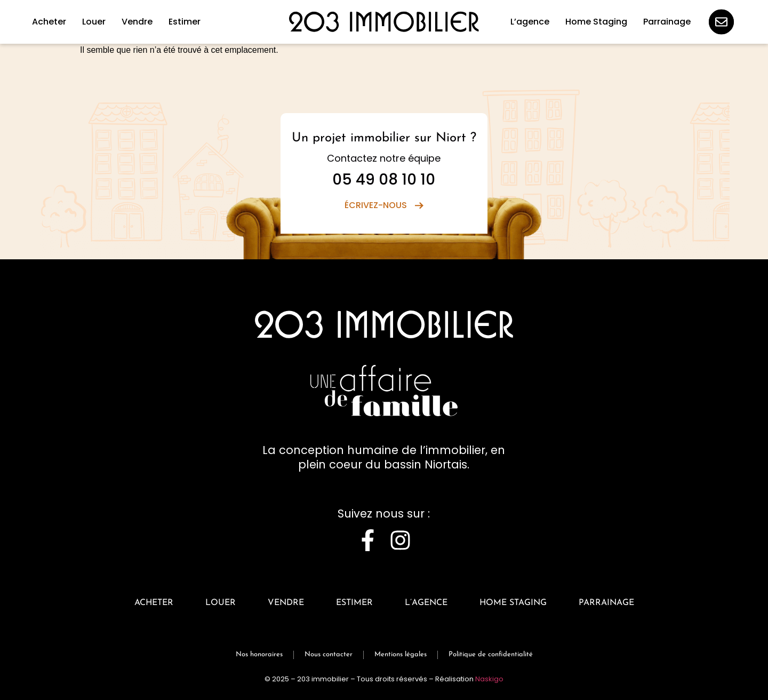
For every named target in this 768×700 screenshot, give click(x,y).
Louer (221, 603)
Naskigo (489, 679)
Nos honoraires (259, 654)
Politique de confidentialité (491, 654)
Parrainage (606, 603)
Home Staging (513, 603)
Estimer (354, 603)
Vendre (286, 603)
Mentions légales (401, 654)
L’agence (426, 603)
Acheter (154, 603)
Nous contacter (329, 654)
